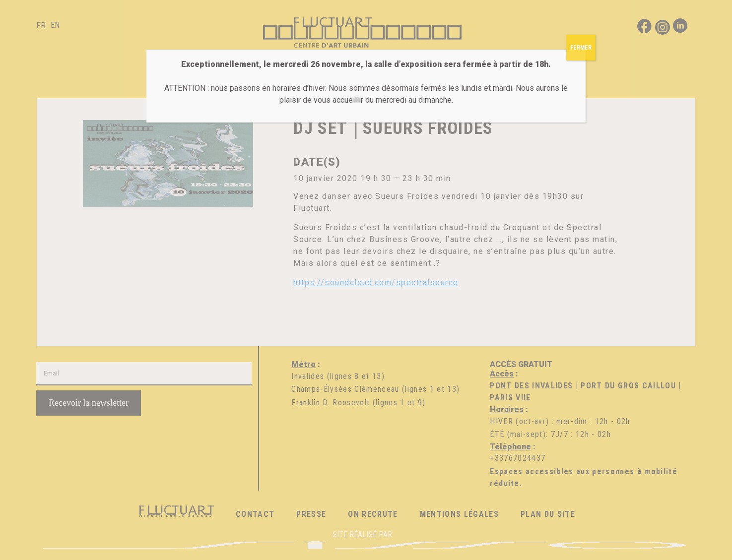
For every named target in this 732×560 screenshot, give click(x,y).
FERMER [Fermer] (581, 48)
